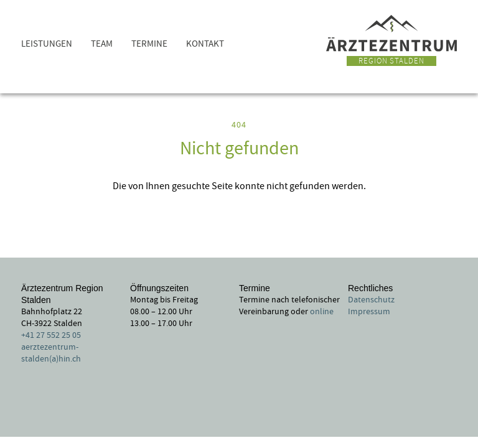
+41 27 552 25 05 (51, 335)
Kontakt (205, 44)
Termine (149, 44)
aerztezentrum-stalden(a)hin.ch (51, 353)
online (322, 312)
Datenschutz (371, 300)
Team (102, 44)
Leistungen (47, 44)
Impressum (369, 312)
